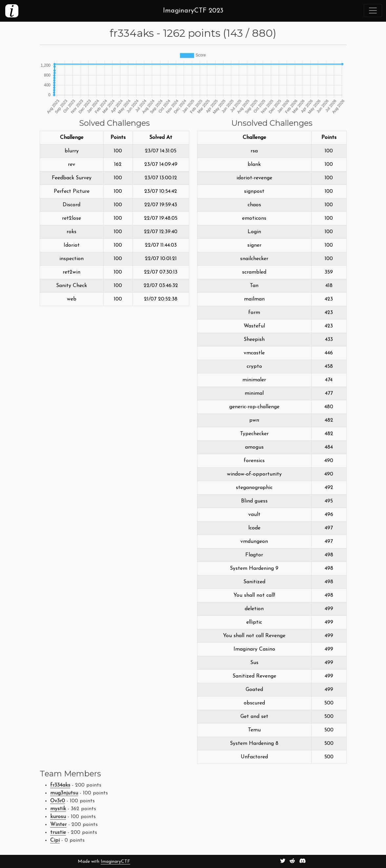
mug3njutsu (64, 793)
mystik (58, 809)
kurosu (58, 817)
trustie (58, 833)
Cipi (55, 840)
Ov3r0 (58, 801)
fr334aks (60, 785)
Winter (58, 825)
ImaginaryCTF (115, 862)
